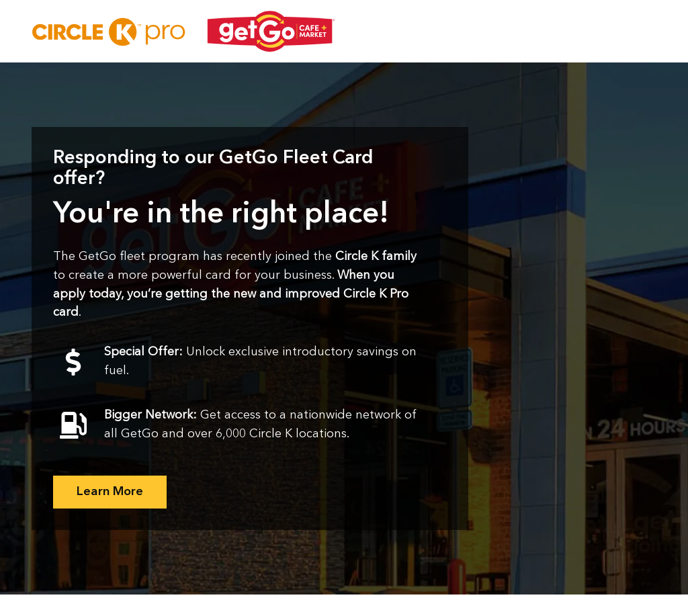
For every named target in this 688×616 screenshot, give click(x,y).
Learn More (110, 492)
